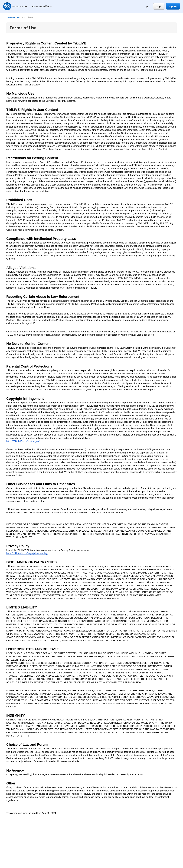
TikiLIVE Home (13, 17)
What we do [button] (21, 6)
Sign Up (173, 6)
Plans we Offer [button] (42, 6)
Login (159, 6)
